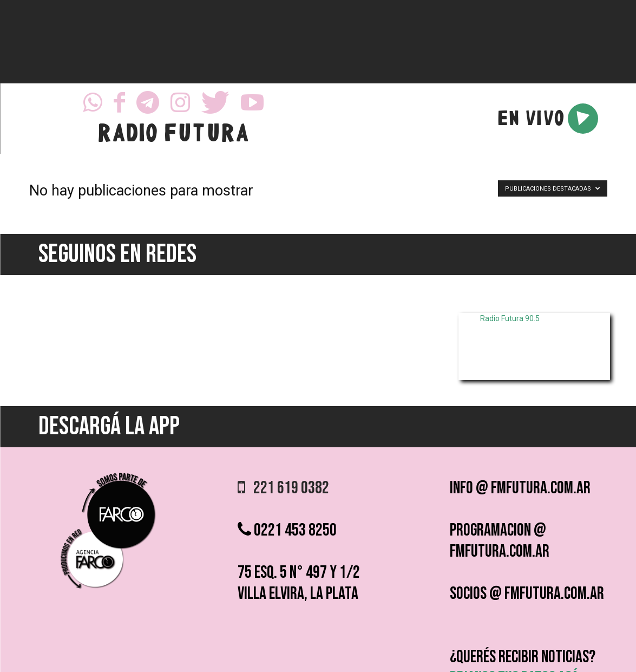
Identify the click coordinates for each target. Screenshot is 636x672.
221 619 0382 (283, 488)
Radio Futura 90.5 (510, 318)
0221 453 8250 (287, 530)
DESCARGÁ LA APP (109, 426)
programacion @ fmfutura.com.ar (500, 541)
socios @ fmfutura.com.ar (527, 594)
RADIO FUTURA (173, 135)
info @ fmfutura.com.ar (520, 488)
